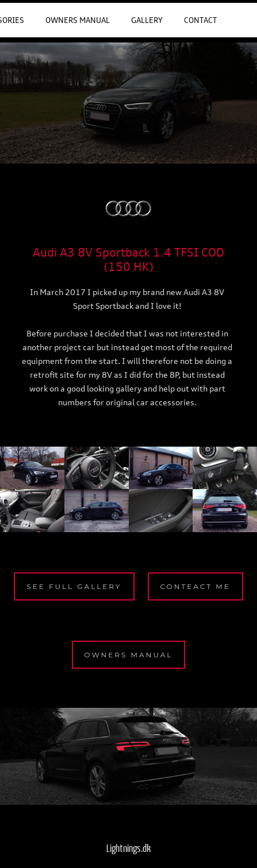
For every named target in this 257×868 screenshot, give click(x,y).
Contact (200, 20)
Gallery (147, 20)
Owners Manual (78, 20)
